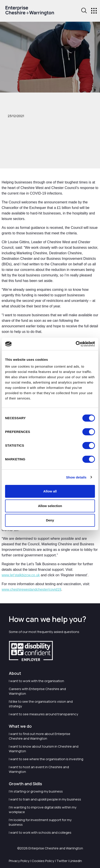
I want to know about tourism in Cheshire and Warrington (44, 749)
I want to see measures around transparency (44, 714)
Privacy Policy (19, 861)
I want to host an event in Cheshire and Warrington (39, 769)
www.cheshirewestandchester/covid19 (31, 589)
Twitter (62, 861)
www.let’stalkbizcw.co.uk (21, 575)
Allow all (50, 491)
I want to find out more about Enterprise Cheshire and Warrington (40, 736)
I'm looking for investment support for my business (40, 822)
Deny (50, 520)
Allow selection (50, 506)
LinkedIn (76, 861)
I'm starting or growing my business (36, 791)
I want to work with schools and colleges (40, 832)
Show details (76, 477)
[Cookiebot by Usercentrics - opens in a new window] (76, 344)
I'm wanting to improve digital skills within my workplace (43, 810)
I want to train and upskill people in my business (45, 799)
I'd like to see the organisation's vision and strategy (41, 704)
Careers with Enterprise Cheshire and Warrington (37, 691)
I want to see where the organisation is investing (46, 759)
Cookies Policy (43, 861)
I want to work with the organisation (36, 681)
